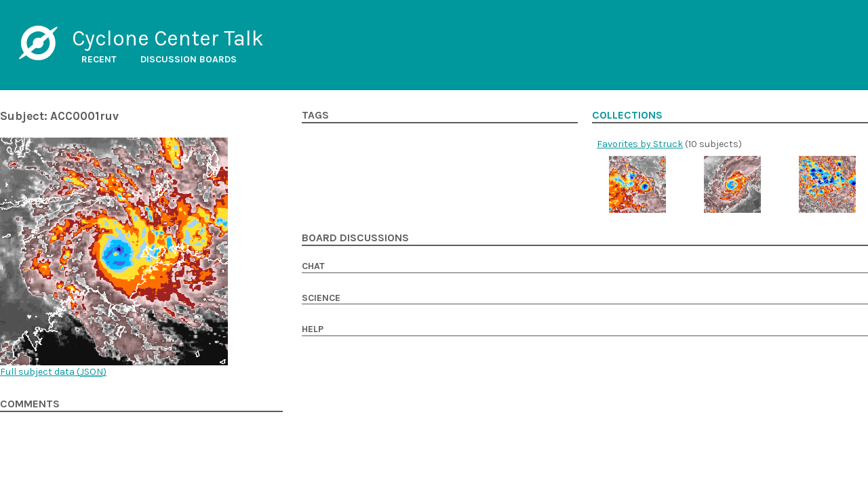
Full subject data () (53, 372)
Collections (627, 115)
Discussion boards (189, 59)
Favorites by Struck (640, 144)
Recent (99, 59)
